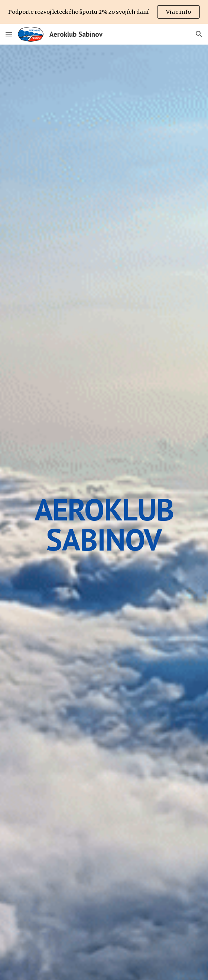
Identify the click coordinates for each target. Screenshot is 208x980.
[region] (104, 12)
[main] (104, 524)
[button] (9, 34)
